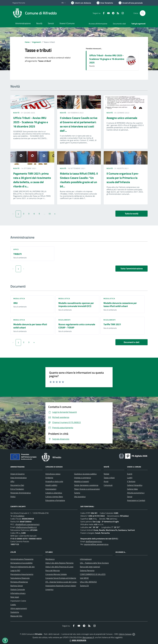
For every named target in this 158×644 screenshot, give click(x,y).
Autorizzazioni (51, 489)
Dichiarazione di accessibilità (21, 563)
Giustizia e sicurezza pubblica (85, 474)
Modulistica (19, 298)
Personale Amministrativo (21, 493)
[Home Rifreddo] (35, 13)
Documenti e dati (132, 342)
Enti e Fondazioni (17, 489)
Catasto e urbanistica (54, 493)
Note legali (15, 597)
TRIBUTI (18, 254)
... (44, 214)
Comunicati (108, 485)
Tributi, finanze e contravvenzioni (87, 489)
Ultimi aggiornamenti (19, 608)
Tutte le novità (132, 214)
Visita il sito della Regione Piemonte (59, 563)
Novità (17, 113)
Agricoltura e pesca (53, 474)
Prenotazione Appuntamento (22, 574)
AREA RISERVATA (78, 640)
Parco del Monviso (53, 570)
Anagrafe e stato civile (54, 481)
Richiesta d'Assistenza (19, 582)
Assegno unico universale (122, 118)
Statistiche (15, 612)
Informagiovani (86, 559)
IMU (15, 303)
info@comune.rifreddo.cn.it (26, 527)
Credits (13, 605)
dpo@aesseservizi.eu (94, 541)
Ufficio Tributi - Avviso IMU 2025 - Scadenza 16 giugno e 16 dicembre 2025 (107, 59)
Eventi (130, 474)
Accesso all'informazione (98, 24)
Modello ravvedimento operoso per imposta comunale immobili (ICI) (76, 305)
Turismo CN (84, 586)
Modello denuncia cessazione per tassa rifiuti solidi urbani (120, 305)
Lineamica (49, 589)
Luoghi (130, 478)
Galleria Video (132, 489)
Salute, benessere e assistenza (86, 485)
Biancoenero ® (88, 637)
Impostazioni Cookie (18, 601)
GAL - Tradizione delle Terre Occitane (94, 563)
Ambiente (49, 478)
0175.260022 (19, 516)
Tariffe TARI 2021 (112, 324)
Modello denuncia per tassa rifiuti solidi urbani (30, 326)
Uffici (16, 249)
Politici (13, 497)
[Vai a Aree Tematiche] (105, 3)
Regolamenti (65, 320)
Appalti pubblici (51, 485)
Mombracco (50, 559)
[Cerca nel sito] (143, 13)
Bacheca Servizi (17, 586)
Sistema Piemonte (87, 570)
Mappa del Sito (16, 616)
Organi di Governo (17, 474)
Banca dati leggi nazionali (90, 567)
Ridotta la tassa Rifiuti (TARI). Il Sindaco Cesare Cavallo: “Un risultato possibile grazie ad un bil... (79, 180)
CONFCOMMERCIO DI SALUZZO (93, 574)
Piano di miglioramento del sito (22, 567)
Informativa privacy (18, 593)
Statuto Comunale (18, 589)
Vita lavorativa (80, 497)
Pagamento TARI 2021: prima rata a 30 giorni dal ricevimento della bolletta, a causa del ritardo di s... (32, 180)
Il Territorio (131, 481)
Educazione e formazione (55, 500)
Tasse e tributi (109, 478)
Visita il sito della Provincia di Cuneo (59, 567)
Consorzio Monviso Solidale (56, 574)
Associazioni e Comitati (136, 500)
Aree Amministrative (19, 478)
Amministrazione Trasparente (22, 559)
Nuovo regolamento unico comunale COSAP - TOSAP (77, 326)
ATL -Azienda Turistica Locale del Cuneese (62, 582)
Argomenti (37, 42)
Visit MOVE (84, 578)
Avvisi (106, 481)
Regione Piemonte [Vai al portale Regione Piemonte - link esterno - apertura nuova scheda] (19, 3)
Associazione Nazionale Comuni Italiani (61, 586)
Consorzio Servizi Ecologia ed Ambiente (61, 578)
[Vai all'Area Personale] (131, 3)
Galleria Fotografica (135, 485)
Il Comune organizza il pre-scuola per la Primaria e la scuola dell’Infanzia (123, 178)
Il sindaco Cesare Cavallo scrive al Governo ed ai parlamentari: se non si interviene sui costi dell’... (79, 124)
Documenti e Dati (17, 485)
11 (50, 214)
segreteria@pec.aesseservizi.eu (96, 544)
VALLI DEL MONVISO (88, 582)
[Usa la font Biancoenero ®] (81, 3)
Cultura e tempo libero (54, 497)
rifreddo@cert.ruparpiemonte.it (27, 524)
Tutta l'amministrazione (132, 269)
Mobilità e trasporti (82, 481)
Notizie (106, 474)
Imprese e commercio (82, 478)
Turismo (77, 493)
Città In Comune (125, 634)
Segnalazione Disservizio (20, 578)
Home (27, 42)
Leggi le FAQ (15, 570)
